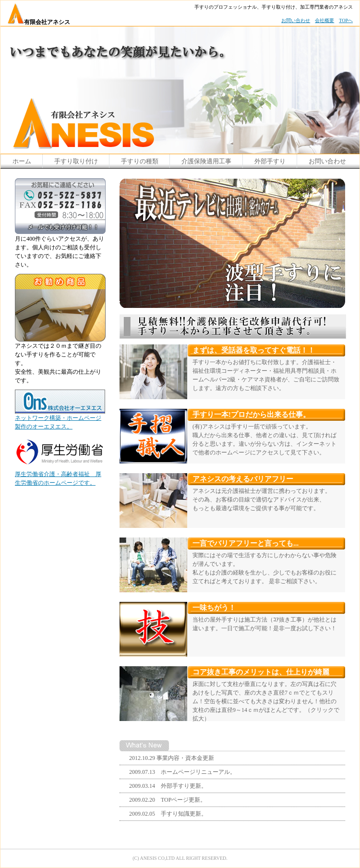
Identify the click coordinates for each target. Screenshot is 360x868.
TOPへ (346, 20)
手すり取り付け (76, 161)
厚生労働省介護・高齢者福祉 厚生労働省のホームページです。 (59, 475)
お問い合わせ (296, 20)
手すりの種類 (140, 161)
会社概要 (324, 20)
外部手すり (270, 161)
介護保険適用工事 (206, 161)
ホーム (22, 161)
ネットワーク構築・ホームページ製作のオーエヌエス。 (60, 419)
